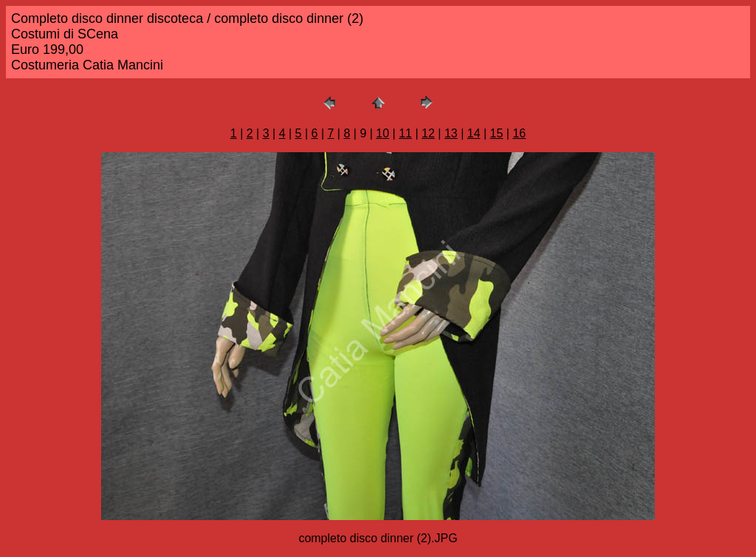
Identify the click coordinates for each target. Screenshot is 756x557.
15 (497, 133)
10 (382, 133)
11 (405, 133)
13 (451, 133)
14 (474, 133)
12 (428, 133)
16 (519, 133)
